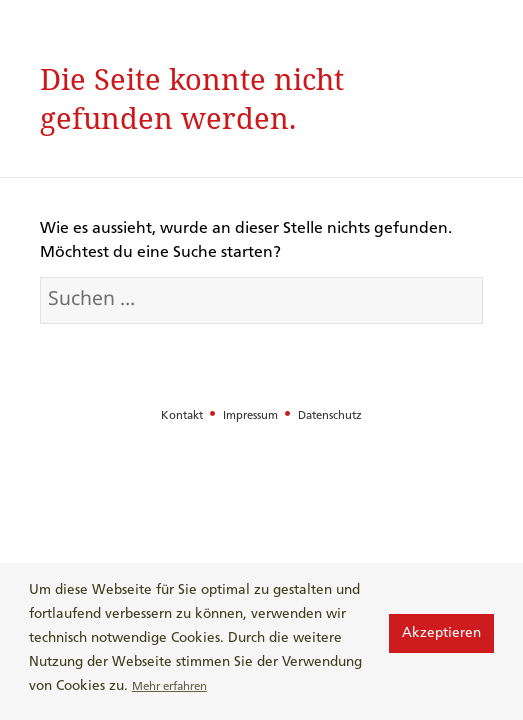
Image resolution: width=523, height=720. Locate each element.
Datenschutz (330, 416)
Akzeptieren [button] (441, 633)
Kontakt (183, 416)
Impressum (252, 416)
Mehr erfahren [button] (169, 687)
